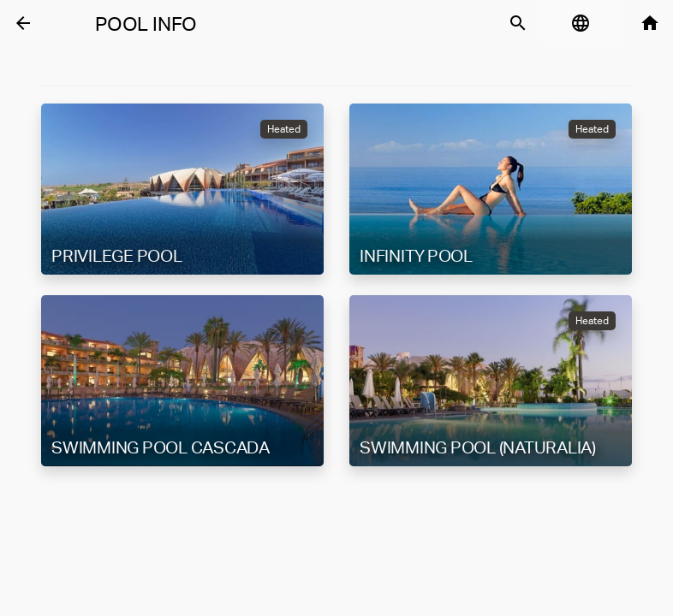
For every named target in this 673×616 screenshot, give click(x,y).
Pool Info (146, 24)
